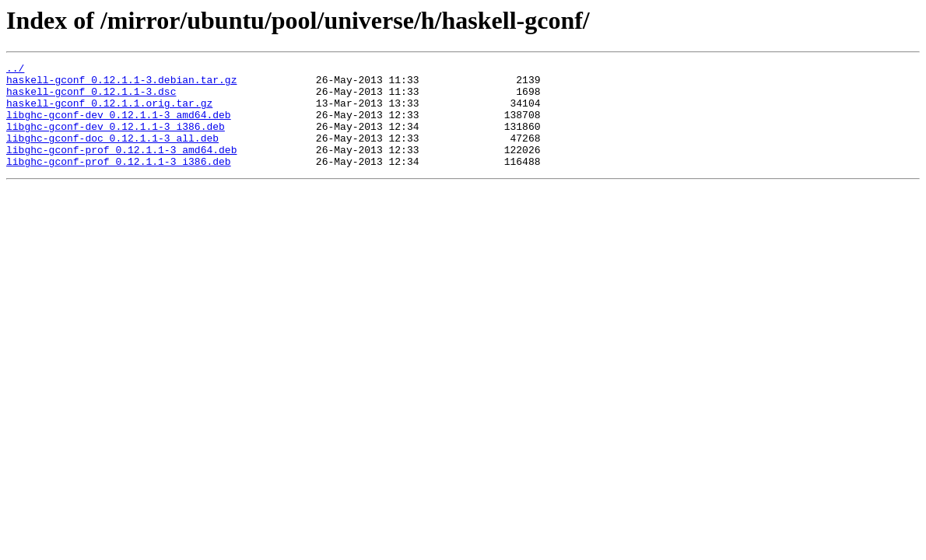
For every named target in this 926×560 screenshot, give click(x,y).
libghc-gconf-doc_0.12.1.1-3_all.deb (112, 154)
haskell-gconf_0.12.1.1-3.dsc (91, 98)
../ (15, 70)
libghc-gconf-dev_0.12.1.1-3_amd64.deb (119, 126)
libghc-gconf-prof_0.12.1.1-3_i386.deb (119, 182)
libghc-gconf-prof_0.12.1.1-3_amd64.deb (121, 168)
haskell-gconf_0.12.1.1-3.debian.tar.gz (121, 84)
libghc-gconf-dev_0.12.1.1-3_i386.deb (116, 140)
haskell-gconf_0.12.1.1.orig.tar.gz (109, 112)
